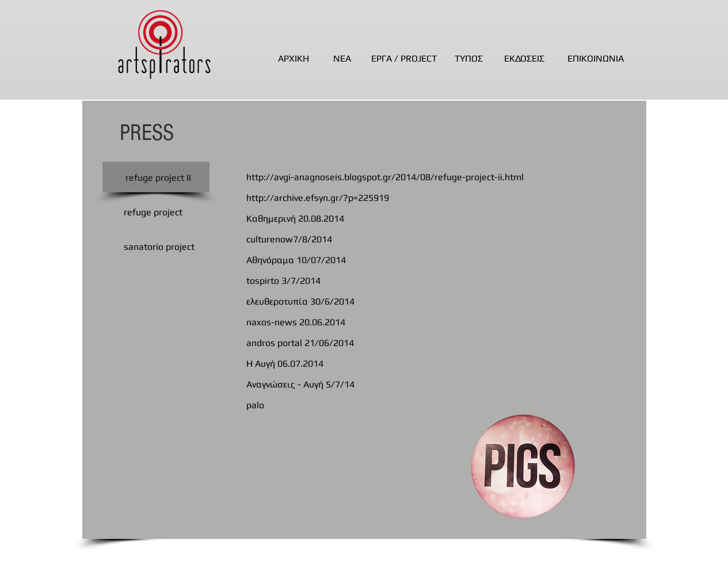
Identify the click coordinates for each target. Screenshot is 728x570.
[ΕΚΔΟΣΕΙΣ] (525, 59)
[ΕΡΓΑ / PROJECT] (404, 59)
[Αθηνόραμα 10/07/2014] (401, 260)
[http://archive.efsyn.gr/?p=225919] (401, 198)
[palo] (401, 405)
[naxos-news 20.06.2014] (401, 322)
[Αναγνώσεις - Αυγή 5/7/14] (401, 385)
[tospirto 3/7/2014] (401, 281)
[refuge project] (153, 212)
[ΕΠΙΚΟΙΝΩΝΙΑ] (596, 59)
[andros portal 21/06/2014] (401, 343)
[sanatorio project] (159, 247)
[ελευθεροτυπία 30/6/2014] (401, 302)
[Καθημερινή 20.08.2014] (401, 219)
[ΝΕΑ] (342, 59)
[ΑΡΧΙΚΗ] (294, 59)
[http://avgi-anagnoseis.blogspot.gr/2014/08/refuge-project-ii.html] (401, 177)
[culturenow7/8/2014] (401, 240)
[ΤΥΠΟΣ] (469, 59)
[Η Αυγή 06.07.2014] (401, 364)
